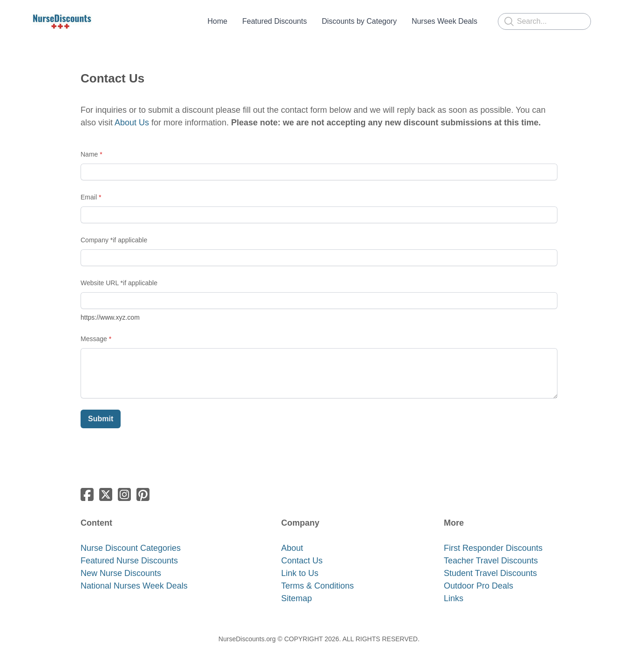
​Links (454, 598)
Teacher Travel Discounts (491, 561)
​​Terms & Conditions (318, 586)
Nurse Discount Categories (131, 548)
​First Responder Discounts (493, 548)
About (292, 548)
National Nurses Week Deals (134, 586)
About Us (132, 123)
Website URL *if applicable (119, 283)
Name (89, 154)
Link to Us (300, 573)
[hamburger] (103, 21)
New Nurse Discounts (121, 573)
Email (89, 197)
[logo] (62, 21)
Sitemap (297, 598)
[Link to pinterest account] (143, 494)
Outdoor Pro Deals (478, 586)
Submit (101, 419)
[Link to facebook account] (87, 494)
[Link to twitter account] (106, 494)
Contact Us (302, 561)
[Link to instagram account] (124, 494)
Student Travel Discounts (490, 573)
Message (94, 339)
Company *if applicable (114, 240)
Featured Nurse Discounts (129, 561)
